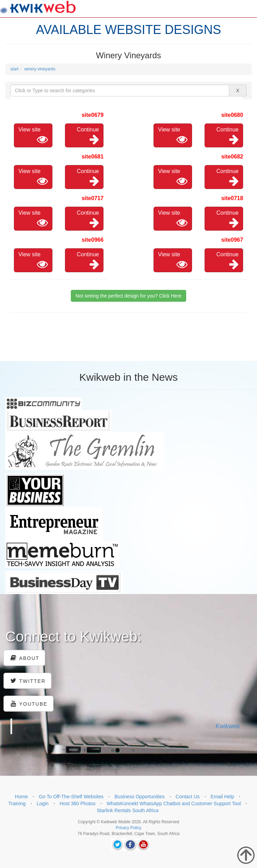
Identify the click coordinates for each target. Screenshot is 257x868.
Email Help (223, 797)
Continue (88, 136)
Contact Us (188, 797)
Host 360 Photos (78, 803)
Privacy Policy (128, 828)
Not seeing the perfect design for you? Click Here (128, 296)
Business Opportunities (140, 797)
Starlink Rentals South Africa (128, 810)
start (14, 69)
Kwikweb (228, 726)
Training (17, 803)
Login (43, 803)
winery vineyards (40, 69)
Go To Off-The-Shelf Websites (71, 797)
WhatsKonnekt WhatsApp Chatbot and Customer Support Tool (174, 803)
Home (21, 797)
